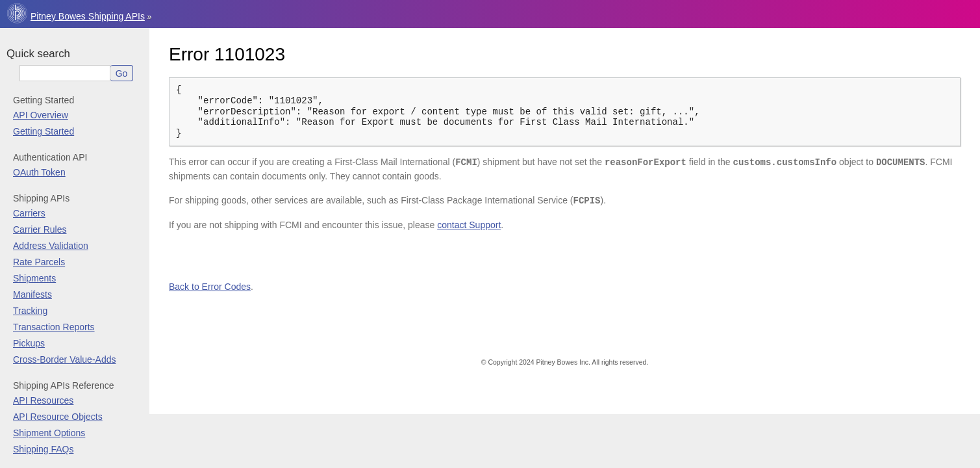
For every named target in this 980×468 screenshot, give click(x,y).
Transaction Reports (54, 327)
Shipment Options (49, 433)
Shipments (34, 278)
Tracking (30, 311)
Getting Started (44, 131)
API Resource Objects (58, 417)
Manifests (32, 294)
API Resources (43, 400)
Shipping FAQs (43, 449)
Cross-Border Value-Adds (64, 359)
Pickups (29, 343)
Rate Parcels (39, 262)
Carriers (29, 213)
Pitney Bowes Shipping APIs (88, 16)
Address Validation (51, 246)
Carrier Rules (40, 229)
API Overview (41, 115)
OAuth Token (39, 172)
